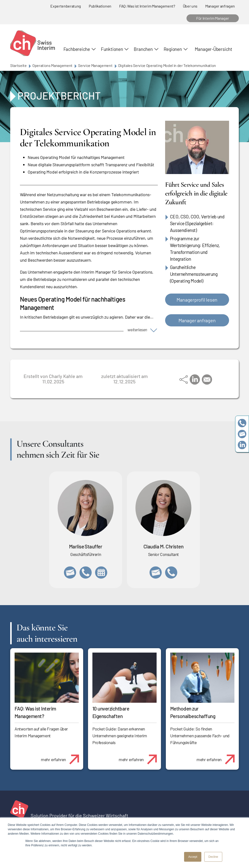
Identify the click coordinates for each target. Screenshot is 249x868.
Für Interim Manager (213, 18)
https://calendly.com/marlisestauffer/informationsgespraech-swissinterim (101, 573)
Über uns (190, 6)
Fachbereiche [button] (77, 49)
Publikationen (100, 6)
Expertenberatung (66, 6)
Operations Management (52, 65)
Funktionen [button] (112, 49)
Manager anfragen (220, 6)
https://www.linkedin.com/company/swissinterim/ (242, 445)
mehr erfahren (62, 757)
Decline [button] (213, 857)
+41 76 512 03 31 (171, 573)
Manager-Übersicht (213, 49)
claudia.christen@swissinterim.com (156, 573)
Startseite (18, 65)
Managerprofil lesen (197, 300)
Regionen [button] (173, 49)
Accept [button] (193, 857)
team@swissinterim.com (242, 434)
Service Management (95, 65)
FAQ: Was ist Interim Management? (147, 6)
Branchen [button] (143, 49)
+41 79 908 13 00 (86, 573)
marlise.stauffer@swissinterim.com (70, 573)
